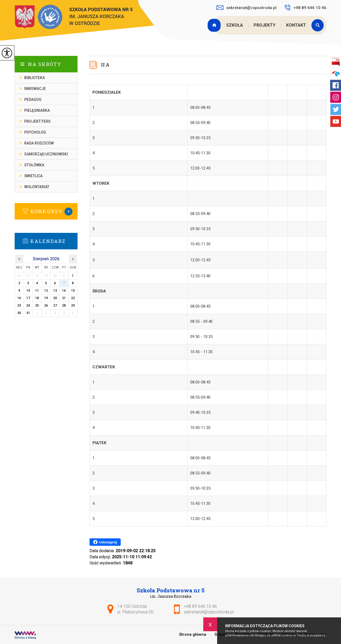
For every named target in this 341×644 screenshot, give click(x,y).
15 (73, 291)
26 (46, 306)
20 (55, 298)
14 (64, 291)
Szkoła (235, 25)
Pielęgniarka (37, 110)
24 (28, 306)
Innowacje (35, 89)
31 (28, 313)
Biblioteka (34, 78)
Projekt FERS (37, 121)
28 (64, 306)
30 (19, 313)
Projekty (265, 25)
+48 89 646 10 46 (305, 7)
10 (28, 291)
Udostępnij (105, 542)
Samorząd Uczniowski (46, 154)
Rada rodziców (39, 143)
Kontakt (296, 25)
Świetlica (33, 176)
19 (46, 298)
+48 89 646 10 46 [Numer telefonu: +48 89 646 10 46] (200, 606)
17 (28, 298)
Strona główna (215, 25)
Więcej (46, 212)
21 (64, 298)
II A (105, 65)
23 (19, 306)
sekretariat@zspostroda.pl (246, 8)
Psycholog (35, 132)
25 (37, 306)
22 (73, 298)
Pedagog (33, 100)
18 (37, 298)
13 (55, 291)
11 (37, 291)
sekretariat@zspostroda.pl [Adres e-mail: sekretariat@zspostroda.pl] (209, 612)
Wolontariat (37, 187)
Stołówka (34, 165)
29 (73, 306)
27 (55, 306)
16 (19, 298)
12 (46, 291)
